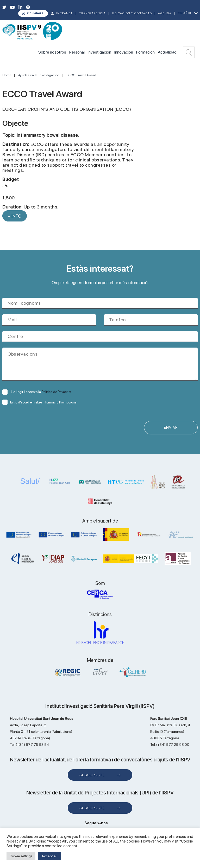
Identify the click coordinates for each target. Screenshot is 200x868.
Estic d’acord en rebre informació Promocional (40, 402)
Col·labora (35, 13)
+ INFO (15, 216)
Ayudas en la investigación (39, 75)
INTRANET (65, 13)
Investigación (99, 52)
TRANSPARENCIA (93, 13)
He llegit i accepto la (37, 392)
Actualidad (167, 52)
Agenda (165, 13)
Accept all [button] (49, 856)
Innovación (124, 52)
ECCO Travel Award (81, 75)
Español (185, 13)
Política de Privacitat (57, 392)
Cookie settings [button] (21, 856)
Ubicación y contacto (132, 13)
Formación (145, 52)
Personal (77, 52)
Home (7, 75)
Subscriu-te (92, 775)
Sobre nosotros (52, 52)
